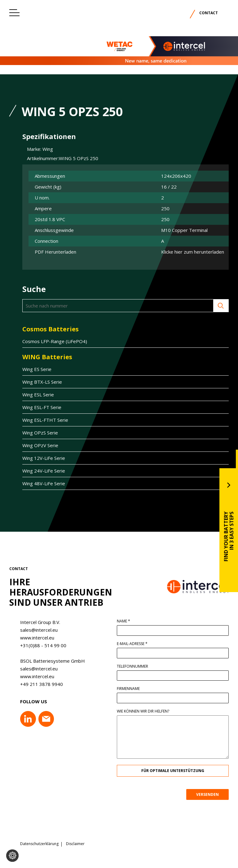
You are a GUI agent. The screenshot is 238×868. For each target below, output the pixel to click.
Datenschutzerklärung (39, 844)
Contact (209, 13)
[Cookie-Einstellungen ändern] (12, 856)
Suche (191, 306)
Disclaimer (75, 844)
